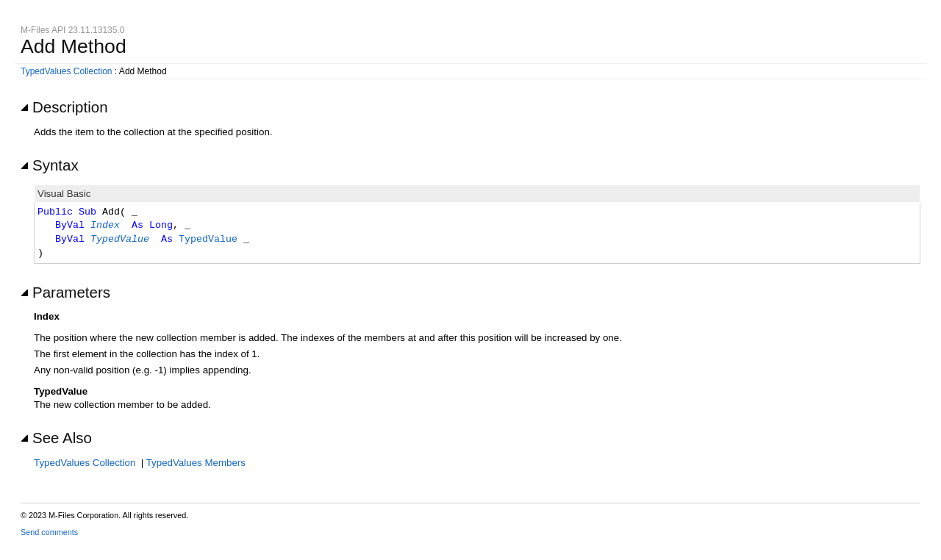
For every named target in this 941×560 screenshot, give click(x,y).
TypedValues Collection (67, 71)
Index (105, 226)
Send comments (49, 532)
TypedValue (120, 240)
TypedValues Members (196, 463)
